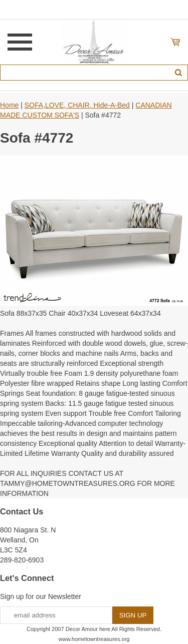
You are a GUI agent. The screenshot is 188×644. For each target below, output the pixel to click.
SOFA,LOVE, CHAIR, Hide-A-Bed (77, 105)
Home (9, 105)
